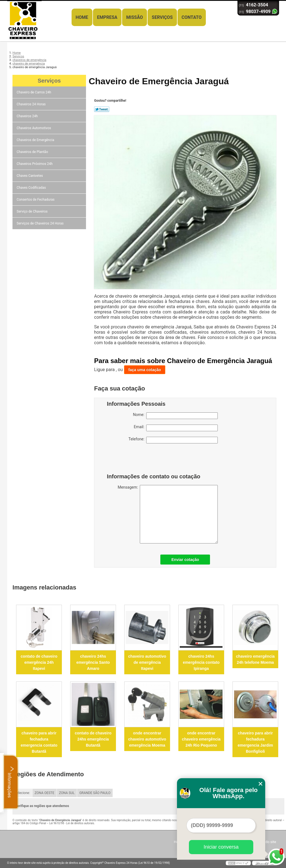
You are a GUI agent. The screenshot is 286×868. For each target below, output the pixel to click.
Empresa (107, 17)
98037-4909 (258, 12)
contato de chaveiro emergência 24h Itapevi (39, 662)
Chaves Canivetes (30, 176)
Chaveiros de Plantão (33, 152)
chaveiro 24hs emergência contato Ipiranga (201, 662)
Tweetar (102, 109)
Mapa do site (266, 842)
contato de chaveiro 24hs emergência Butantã (93, 739)
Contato (192, 17)
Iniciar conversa (221, 847)
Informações (11, 782)
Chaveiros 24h (28, 116)
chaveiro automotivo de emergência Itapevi (147, 662)
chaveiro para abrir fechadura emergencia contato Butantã (39, 742)
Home (82, 17)
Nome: (175, 416)
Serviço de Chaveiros (32, 211)
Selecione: (22, 793)
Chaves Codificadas (32, 188)
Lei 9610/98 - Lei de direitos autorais (72, 823)
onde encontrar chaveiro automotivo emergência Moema (147, 739)
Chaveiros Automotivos (34, 128)
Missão (135, 17)
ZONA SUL (67, 793)
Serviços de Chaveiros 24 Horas (41, 223)
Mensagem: (168, 514)
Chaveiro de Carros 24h (34, 92)
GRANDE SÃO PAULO (95, 793)
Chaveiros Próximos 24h (35, 164)
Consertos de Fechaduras (36, 200)
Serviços (162, 17)
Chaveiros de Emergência (36, 140)
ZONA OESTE (45, 793)
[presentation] (142, 460)
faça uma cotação (145, 370)
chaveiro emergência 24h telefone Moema (255, 659)
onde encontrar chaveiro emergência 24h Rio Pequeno (201, 739)
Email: (176, 428)
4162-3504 (257, 5)
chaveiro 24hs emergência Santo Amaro (93, 662)
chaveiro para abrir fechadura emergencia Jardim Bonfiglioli (255, 742)
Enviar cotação (185, 560)
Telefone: (173, 440)
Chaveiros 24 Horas (31, 104)
